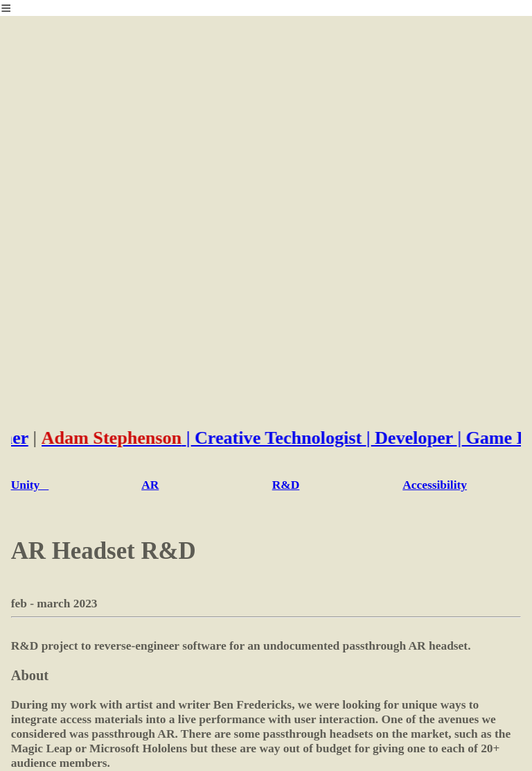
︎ (6, 8)
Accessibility (435, 485)
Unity (30, 485)
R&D (286, 485)
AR (150, 485)
